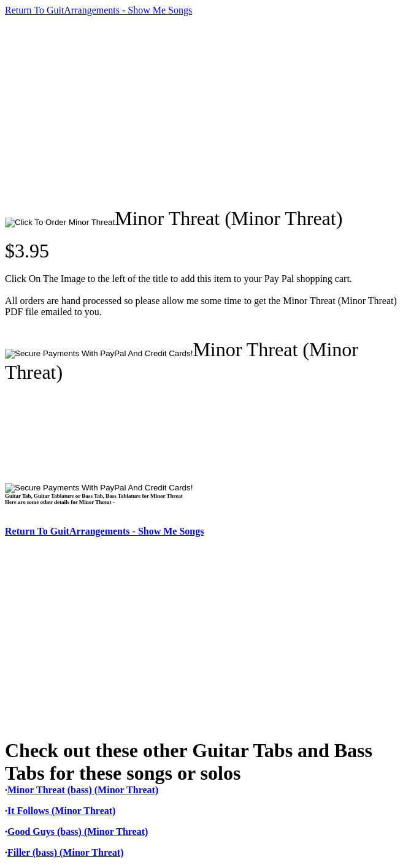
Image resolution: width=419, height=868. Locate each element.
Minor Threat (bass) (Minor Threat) (83, 790)
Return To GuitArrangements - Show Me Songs (98, 10)
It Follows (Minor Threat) (61, 811)
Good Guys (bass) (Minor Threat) (78, 832)
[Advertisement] (212, 112)
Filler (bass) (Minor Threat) (65, 852)
